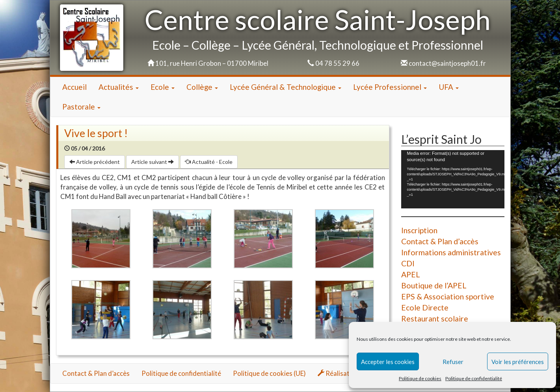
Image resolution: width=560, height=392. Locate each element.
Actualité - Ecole (209, 162)
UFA (449, 87)
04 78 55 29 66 (337, 63)
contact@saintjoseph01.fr (447, 63)
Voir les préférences (518, 362)
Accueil (74, 87)
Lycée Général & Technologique (286, 87)
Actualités (119, 87)
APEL (411, 274)
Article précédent (95, 162)
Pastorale (81, 107)
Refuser (453, 362)
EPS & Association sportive (448, 296)
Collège (202, 87)
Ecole (163, 87)
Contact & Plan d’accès (440, 241)
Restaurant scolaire (435, 319)
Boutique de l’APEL (434, 285)
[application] (453, 179)
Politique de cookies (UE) (269, 373)
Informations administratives (451, 252)
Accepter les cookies (388, 362)
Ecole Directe (425, 307)
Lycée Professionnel (390, 87)
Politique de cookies (420, 378)
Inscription (419, 230)
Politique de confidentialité (474, 378)
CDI (408, 263)
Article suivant (153, 162)
